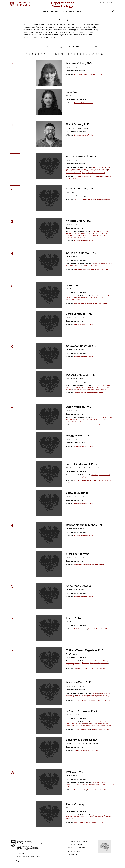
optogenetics (84, 697)
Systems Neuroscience (74, 665)
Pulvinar (82, 724)
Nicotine (94, 235)
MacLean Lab (79, 425)
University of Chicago (76, 854)
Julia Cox (72, 92)
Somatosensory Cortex (94, 724)
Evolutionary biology (73, 663)
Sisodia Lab (78, 751)
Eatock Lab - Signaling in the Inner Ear (88, 176)
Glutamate (103, 233)
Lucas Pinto (73, 618)
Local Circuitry (107, 418)
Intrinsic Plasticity (107, 264)
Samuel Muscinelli (78, 493)
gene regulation (77, 387)
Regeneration (103, 663)
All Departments (72, 47)
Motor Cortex (85, 419)
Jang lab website (80, 303)
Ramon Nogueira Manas (85, 525)
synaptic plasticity (105, 697)
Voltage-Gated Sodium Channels (93, 173)
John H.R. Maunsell (81, 464)
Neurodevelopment (73, 300)
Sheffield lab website (82, 700)
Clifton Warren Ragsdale (85, 650)
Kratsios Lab (78, 393)
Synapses (69, 237)
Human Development (99, 296)
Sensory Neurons (101, 169)
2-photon (95, 693)
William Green (79, 221)
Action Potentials (98, 167)
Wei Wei (75, 772)
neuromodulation (72, 697)
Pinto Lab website (81, 629)
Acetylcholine (96, 232)
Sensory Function (88, 169)
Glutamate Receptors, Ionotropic (78, 235)
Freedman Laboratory (82, 199)
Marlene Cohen (79, 63)
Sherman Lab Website (82, 729)
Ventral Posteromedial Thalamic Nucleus (81, 726)
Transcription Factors (98, 389)
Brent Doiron (78, 124)
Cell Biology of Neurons (90, 233)
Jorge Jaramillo (79, 314)
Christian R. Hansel (81, 253)
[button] (61, 47)
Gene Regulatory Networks (94, 387)
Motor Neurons (84, 298)
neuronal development (81, 389)
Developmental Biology (100, 661)
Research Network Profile (92, 74)
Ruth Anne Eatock (81, 156)
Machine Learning (73, 419)
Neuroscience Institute (76, 848)
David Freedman (80, 189)
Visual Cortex (76, 421)
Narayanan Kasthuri (81, 346)
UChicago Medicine (75, 851)
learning (98, 695)
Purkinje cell (79, 266)
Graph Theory (96, 418)
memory (104, 695)
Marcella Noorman (78, 554)
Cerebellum (96, 264)
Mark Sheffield (79, 682)
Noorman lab (79, 565)
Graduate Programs (108, 3)
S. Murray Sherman (81, 711)
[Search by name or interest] (47, 47)
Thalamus (106, 724)
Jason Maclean (79, 407)
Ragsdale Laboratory (81, 668)
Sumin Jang (74, 285)
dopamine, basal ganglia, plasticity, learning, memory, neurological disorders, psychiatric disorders (89, 817)
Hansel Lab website (81, 269)
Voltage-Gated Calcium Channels (88, 171)
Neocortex (70, 266)
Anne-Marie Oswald (78, 586)
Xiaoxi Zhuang (75, 804)
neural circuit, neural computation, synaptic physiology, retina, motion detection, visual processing (90, 785)
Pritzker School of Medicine (78, 844)
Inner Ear (77, 169)
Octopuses (94, 663)
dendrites (80, 695)
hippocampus (89, 695)
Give (100, 3)
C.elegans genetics (98, 385)
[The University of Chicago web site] (27, 4)
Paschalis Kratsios (81, 375)
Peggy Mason (78, 435)
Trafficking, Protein (80, 237)
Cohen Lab (78, 74)
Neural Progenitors (97, 298)
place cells (94, 697)
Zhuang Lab (78, 822)
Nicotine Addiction (104, 235)
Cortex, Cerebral (97, 722)
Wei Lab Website (80, 790)
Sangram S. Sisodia (81, 740)
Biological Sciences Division (78, 841)
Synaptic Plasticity (91, 266)
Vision (98, 726)
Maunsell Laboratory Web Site (85, 480)
